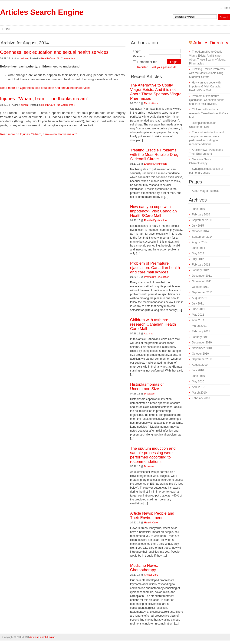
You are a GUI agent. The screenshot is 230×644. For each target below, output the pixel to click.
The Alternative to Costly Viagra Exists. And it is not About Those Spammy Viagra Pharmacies (156, 92)
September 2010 (202, 359)
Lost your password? (164, 67)
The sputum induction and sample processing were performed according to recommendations (153, 455)
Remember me (145, 62)
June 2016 (198, 209)
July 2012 (198, 259)
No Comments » (66, 58)
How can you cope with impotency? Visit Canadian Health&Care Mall (153, 211)
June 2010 (198, 376)
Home (226, 8)
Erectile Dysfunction (155, 164)
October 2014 (200, 231)
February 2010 (201, 398)
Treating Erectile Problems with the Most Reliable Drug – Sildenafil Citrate (156, 155)
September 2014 (202, 237)
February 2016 (201, 215)
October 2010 (200, 354)
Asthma (148, 333)
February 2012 (201, 265)
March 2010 (199, 393)
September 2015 (202, 220)
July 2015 (198, 226)
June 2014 (198, 248)
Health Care (48, 58)
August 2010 (200, 365)
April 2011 (198, 320)
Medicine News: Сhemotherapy (144, 568)
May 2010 (198, 381)
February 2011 (201, 331)
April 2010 (198, 387)
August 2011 (200, 298)
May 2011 (198, 315)
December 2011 (202, 276)
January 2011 (200, 337)
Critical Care (151, 575)
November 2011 (202, 281)
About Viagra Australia (206, 191)
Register (142, 67)
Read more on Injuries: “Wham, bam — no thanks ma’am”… (40, 134)
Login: (137, 51)
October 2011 (200, 287)
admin (24, 58)
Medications (151, 103)
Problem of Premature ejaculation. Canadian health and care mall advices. (155, 268)
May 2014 (198, 253)
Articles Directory (211, 43)
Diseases (149, 394)
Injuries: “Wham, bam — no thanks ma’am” (44, 99)
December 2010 (202, 343)
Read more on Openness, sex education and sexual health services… (47, 88)
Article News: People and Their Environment (152, 516)
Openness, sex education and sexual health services (54, 52)
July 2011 (198, 304)
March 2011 (199, 326)
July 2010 (198, 370)
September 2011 (202, 292)
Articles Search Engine (42, 12)
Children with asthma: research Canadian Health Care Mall (153, 324)
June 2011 (198, 309)
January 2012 (200, 270)
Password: (140, 56)
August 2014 (200, 242)
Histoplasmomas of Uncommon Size (147, 387)
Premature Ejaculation (157, 277)
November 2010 (202, 348)
